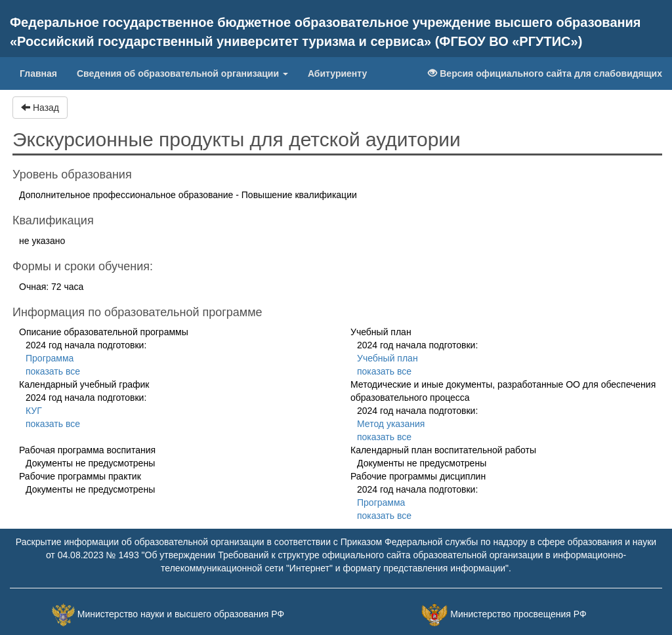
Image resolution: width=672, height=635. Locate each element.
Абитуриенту (337, 73)
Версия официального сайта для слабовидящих (545, 73)
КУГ (34, 411)
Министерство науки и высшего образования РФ (181, 615)
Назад (40, 108)
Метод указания (391, 424)
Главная (43, 72)
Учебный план (388, 358)
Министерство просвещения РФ (518, 615)
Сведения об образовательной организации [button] (182, 73)
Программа (50, 358)
